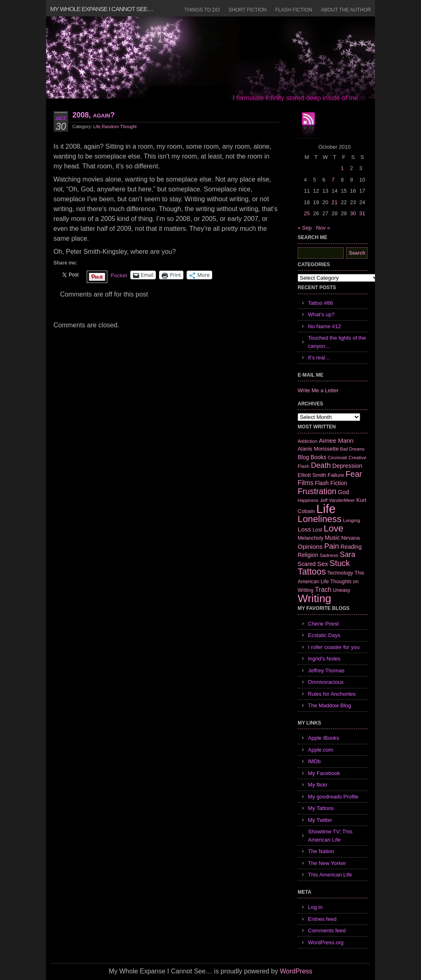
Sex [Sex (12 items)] (323, 564)
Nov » (323, 228)
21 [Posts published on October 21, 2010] (334, 202)
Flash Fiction (294, 10)
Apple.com (320, 750)
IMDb (314, 761)
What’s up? (321, 314)
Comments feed (327, 931)
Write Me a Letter (318, 390)
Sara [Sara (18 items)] (348, 554)
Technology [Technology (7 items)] (340, 573)
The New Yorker (327, 863)
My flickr (318, 785)
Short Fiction (248, 10)
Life (97, 127)
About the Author (346, 10)
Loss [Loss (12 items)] (304, 529)
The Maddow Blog (330, 705)
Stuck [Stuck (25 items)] (340, 563)
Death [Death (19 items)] (321, 465)
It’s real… (319, 358)
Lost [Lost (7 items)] (317, 530)
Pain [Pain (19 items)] (331, 546)
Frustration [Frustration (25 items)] (317, 491)
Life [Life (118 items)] (326, 509)
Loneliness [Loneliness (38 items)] (320, 519)
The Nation (321, 851)
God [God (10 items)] (344, 492)
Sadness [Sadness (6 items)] (329, 555)
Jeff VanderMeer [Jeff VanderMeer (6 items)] (337, 500)
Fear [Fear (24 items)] (354, 474)
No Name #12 (324, 326)
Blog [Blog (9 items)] (303, 457)
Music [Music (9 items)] (332, 538)
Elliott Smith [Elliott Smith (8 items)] (312, 475)
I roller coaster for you (334, 647)
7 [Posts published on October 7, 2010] (333, 180)
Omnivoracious (326, 682)
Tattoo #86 (320, 303)
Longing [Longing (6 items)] (352, 520)
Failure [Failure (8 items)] (336, 475)
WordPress (296, 971)
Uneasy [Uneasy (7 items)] (342, 590)
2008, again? (94, 115)
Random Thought (119, 127)
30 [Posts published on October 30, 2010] (353, 213)
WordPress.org (326, 942)
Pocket (119, 275)
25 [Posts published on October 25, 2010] (307, 213)
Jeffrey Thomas (326, 671)
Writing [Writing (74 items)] (315, 598)
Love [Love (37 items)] (333, 528)
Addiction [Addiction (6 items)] (308, 441)
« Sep (305, 228)
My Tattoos (321, 808)
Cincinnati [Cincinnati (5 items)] (337, 458)
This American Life (330, 875)
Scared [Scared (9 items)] (307, 564)
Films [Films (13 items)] (305, 483)
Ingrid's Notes (324, 659)
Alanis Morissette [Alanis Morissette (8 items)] (318, 449)
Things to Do (202, 10)
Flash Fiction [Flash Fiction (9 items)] (331, 483)
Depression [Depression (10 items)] (347, 466)
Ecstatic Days (324, 635)
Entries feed (322, 919)
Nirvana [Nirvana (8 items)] (350, 538)
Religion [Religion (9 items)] (308, 555)
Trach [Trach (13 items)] (323, 590)
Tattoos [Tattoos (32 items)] (312, 572)
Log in (315, 907)
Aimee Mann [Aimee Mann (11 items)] (336, 441)
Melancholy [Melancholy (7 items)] (311, 538)
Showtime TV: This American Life (330, 836)
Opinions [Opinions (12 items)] (310, 546)
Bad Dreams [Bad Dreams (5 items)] (352, 449)
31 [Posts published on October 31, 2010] (362, 213)
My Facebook (324, 773)
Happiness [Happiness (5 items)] (308, 500)
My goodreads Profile (333, 797)
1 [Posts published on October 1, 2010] (342, 168)
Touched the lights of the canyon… (337, 342)
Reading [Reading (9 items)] (351, 547)
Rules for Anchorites (332, 694)
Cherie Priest (323, 624)
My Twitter (320, 820)
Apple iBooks (324, 738)
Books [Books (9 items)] (318, 457)
